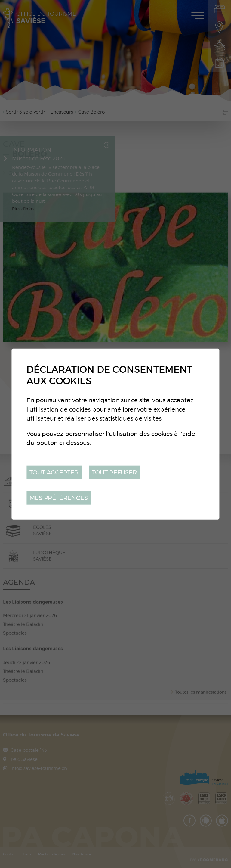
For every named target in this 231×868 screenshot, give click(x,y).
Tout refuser (114, 472)
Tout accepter (54, 472)
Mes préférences (59, 498)
